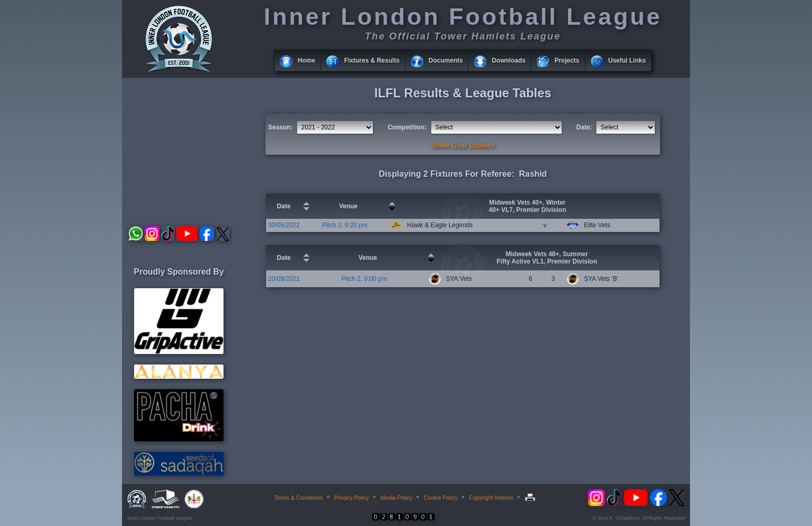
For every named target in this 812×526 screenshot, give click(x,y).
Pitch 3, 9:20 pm (345, 225)
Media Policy (396, 498)
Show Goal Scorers (463, 145)
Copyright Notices (491, 498)
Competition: (407, 127)
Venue (348, 206)
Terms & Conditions (298, 498)
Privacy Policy (351, 498)
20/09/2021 (284, 279)
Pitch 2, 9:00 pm (364, 279)
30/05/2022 (284, 225)
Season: (281, 127)
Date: (584, 127)
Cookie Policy (441, 498)
